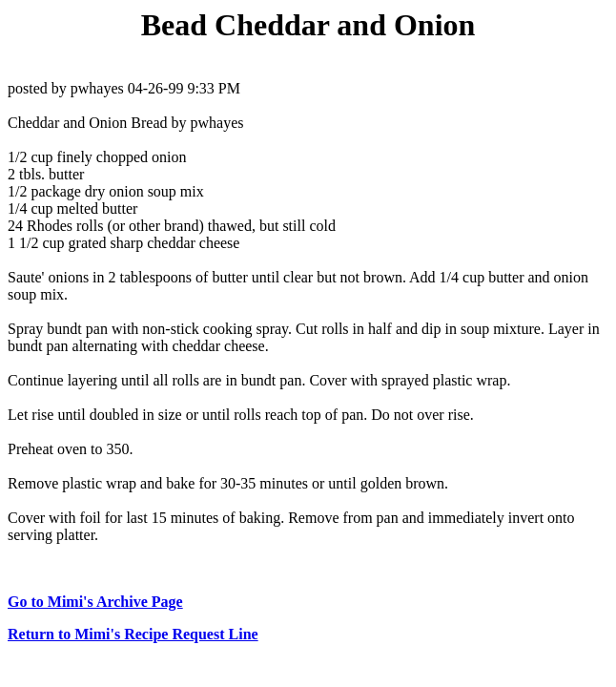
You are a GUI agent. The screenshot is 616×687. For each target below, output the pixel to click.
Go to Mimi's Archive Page (95, 602)
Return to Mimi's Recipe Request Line (133, 634)
